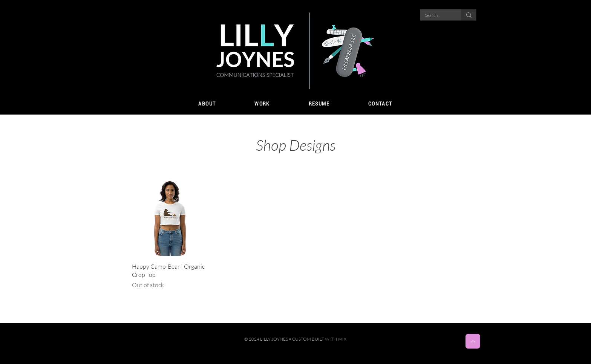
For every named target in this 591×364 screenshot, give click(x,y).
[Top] (473, 341)
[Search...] (435, 16)
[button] (262, 104)
